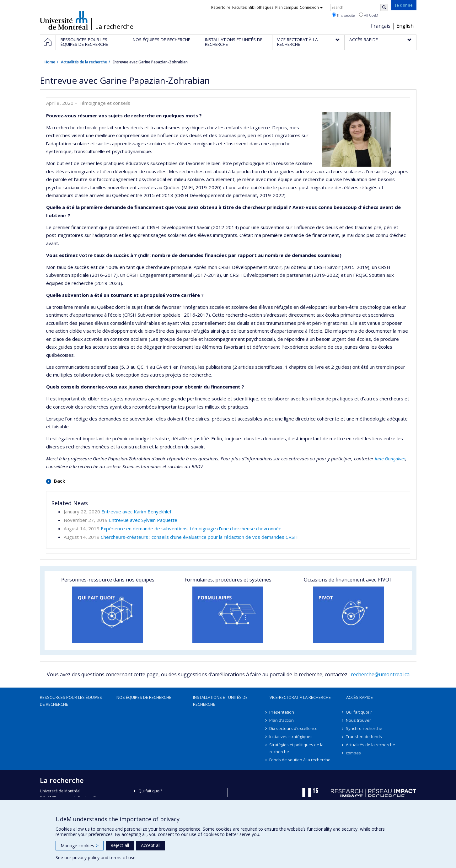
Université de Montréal (64, 20)
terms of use (123, 857)
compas (354, 753)
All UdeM (369, 15)
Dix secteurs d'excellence (294, 728)
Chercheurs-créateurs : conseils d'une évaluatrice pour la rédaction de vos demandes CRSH (199, 537)
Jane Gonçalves (390, 458)
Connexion (311, 7)
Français (381, 26)
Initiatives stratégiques (291, 737)
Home (50, 62)
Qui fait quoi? (150, 791)
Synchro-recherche (364, 728)
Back (59, 481)
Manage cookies (80, 846)
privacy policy (86, 857)
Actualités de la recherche (84, 62)
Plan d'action (282, 720)
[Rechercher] (384, 8)
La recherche (114, 27)
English (405, 26)
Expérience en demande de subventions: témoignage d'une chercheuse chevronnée (191, 528)
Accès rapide (359, 697)
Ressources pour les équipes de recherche (71, 701)
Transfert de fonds (364, 737)
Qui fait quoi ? (359, 712)
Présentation (282, 712)
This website (343, 15)
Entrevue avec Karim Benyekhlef (136, 512)
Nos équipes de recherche (144, 697)
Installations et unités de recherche (220, 701)
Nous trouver (359, 720)
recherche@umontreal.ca (380, 674)
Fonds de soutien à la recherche (300, 760)
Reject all (120, 845)
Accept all (151, 845)
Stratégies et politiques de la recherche (297, 748)
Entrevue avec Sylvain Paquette (143, 520)
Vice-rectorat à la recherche (300, 697)
